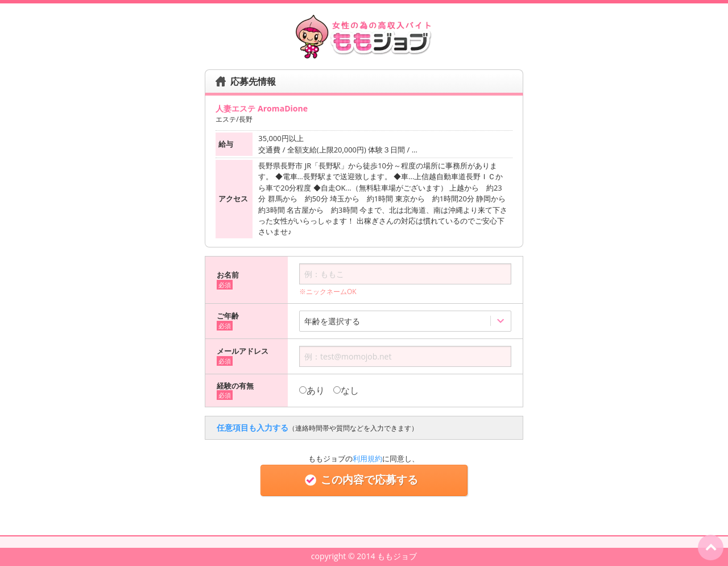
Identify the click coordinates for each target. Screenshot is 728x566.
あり (312, 390)
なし (346, 390)
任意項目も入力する (317, 427)
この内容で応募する (364, 480)
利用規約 (367, 458)
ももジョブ (397, 556)
